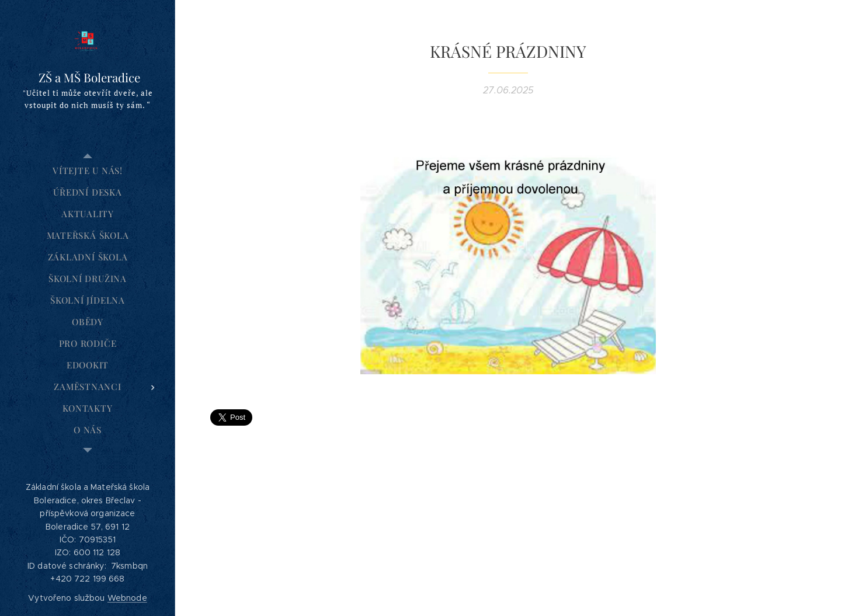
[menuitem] (88, 171)
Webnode (127, 598)
